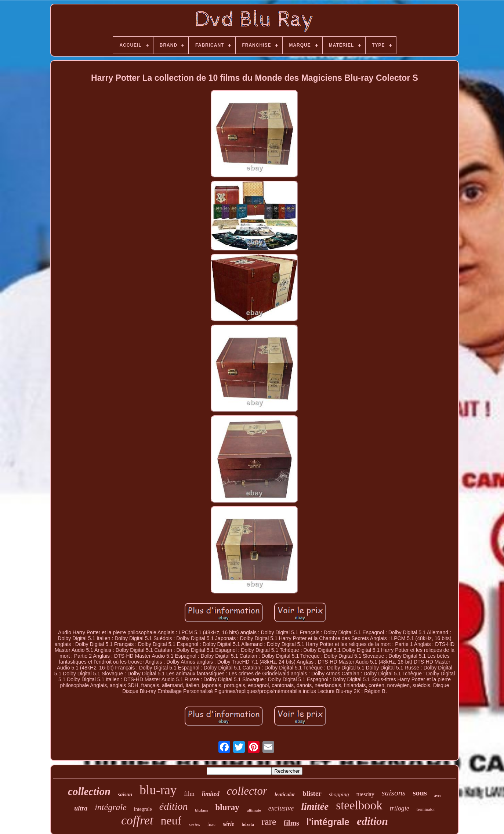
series (194, 824)
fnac (211, 824)
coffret (137, 820)
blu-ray (158, 790)
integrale (143, 809)
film (189, 794)
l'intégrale (328, 822)
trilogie (400, 808)
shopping (339, 794)
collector (247, 791)
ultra (81, 808)
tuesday (365, 794)
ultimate (254, 810)
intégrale (111, 807)
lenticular (285, 795)
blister (312, 793)
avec (438, 796)
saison (125, 794)
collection (89, 791)
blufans (202, 810)
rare (269, 822)
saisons (394, 793)
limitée (315, 806)
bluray (227, 807)
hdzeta (248, 824)
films (291, 823)
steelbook (359, 805)
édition (174, 806)
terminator (426, 809)
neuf (171, 820)
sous (420, 793)
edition (372, 821)
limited (211, 794)
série (229, 824)
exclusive (281, 808)
